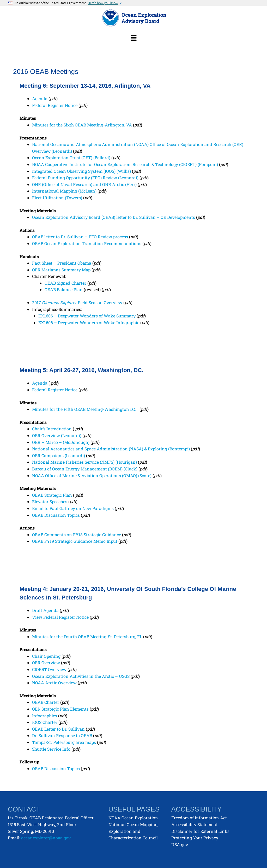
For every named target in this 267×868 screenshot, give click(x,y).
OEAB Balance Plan (64, 289)
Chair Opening (46, 656)
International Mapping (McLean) (64, 191)
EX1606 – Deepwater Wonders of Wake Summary (87, 316)
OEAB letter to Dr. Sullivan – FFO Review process (80, 237)
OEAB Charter (46, 702)
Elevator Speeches (50, 502)
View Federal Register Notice (60, 617)
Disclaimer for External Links (200, 831)
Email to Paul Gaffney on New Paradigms (73, 508)
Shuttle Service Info (51, 749)
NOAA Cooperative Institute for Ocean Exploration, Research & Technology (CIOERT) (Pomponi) (126, 164)
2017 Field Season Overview (77, 302)
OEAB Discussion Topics (56, 515)
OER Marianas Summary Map (61, 270)
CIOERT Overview (49, 669)
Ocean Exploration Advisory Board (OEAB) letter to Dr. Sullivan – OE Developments (114, 217)
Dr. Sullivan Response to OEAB (62, 735)
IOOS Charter (45, 722)
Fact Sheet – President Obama (62, 263)
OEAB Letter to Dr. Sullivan (58, 729)
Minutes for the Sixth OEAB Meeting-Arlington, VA (82, 125)
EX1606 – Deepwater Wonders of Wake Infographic (89, 323)
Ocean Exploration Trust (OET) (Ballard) (72, 158)
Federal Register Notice (55, 105)
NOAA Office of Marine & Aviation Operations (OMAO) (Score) (92, 476)
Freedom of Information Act (199, 818)
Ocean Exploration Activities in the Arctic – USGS (81, 676)
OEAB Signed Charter (65, 283)
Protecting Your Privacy (195, 838)
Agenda (40, 98)
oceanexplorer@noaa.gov (46, 838)
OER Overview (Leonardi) (57, 435)
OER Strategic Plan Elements (60, 709)
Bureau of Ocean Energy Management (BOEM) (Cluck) (85, 469)
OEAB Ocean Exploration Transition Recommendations (87, 243)
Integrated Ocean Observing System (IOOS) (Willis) (81, 171)
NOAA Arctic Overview (54, 683)
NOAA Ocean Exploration (133, 818)
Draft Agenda (45, 610)
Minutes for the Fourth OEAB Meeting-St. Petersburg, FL (87, 637)
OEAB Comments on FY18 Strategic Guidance (77, 535)
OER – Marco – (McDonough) (61, 442)
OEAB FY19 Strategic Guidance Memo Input (75, 541)
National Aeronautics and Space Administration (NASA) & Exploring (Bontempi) (111, 449)
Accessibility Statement (195, 824)
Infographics (45, 716)
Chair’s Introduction (52, 429)
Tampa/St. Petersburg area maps (64, 742)
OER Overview (46, 663)
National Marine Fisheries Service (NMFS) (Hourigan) (84, 462)
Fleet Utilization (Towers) (57, 198)
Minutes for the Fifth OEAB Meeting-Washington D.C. (85, 409)
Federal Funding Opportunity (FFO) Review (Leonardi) (85, 178)
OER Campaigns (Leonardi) (59, 455)
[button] (133, 38)
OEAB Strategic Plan (52, 495)
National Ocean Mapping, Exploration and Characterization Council (133, 831)
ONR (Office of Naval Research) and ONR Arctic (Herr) (84, 184)
